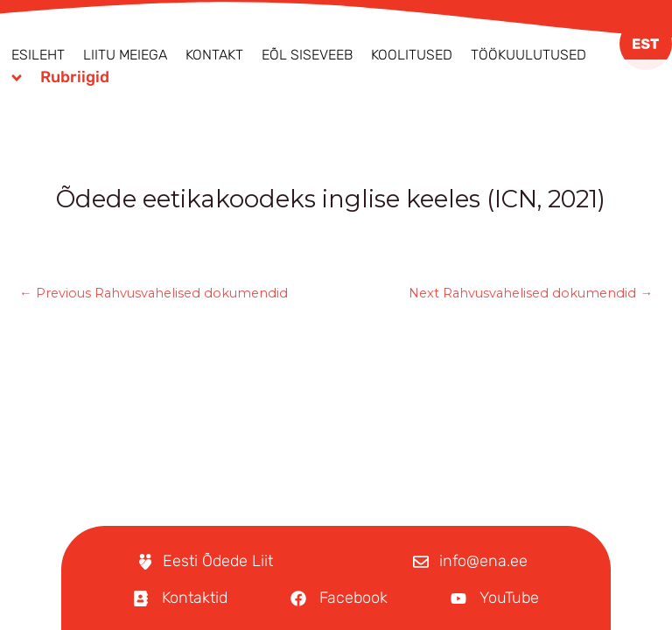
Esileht (38, 55)
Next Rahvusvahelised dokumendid (531, 294)
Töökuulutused (528, 55)
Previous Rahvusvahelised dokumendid (154, 294)
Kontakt (214, 55)
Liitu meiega (125, 55)
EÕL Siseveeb (307, 55)
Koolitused (412, 55)
